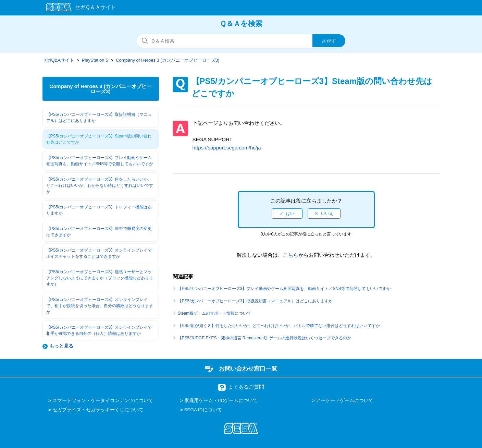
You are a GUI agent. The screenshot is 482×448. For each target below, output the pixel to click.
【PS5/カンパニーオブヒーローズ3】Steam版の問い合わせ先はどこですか (99, 139)
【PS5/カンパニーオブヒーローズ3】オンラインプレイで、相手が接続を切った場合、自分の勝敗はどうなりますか (100, 306)
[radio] (287, 214)
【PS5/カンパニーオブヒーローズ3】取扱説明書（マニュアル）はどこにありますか (99, 118)
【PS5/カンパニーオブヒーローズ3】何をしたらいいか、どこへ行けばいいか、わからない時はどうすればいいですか (100, 185)
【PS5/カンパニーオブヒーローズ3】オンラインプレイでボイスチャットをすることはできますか (99, 253)
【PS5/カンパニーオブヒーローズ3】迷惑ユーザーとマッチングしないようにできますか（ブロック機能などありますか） (100, 278)
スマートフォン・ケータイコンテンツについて (103, 401)
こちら (291, 255)
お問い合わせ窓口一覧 (248, 368)
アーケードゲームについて (345, 401)
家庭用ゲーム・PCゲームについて (221, 401)
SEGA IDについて (203, 410)
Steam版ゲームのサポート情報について (215, 313)
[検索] (241, 41)
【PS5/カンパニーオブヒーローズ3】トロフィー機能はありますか (99, 210)
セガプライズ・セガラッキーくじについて (98, 410)
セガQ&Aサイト (58, 60)
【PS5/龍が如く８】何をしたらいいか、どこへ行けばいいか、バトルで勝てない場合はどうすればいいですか (279, 326)
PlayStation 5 (95, 60)
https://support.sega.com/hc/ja (227, 148)
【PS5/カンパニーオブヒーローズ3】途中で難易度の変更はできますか (99, 232)
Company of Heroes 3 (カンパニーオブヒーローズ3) (168, 60)
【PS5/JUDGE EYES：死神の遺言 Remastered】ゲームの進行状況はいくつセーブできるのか (265, 338)
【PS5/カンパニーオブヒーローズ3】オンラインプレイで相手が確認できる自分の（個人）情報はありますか (99, 330)
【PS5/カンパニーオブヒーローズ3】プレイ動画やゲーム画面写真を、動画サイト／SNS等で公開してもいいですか (100, 161)
